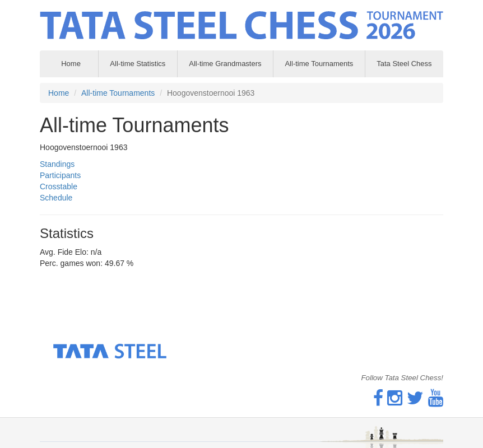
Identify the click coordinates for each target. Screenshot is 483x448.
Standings (57, 164)
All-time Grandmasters (225, 64)
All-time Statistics (138, 64)
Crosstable (59, 186)
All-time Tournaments (319, 64)
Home (59, 93)
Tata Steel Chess (404, 64)
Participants (60, 175)
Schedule (56, 198)
